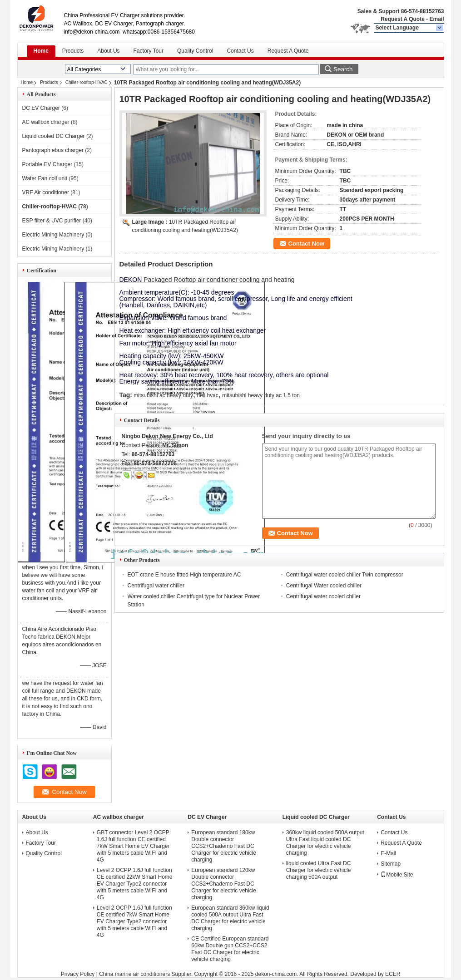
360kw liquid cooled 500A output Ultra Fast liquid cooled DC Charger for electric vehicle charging (325, 843)
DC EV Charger (41, 108)
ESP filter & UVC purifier (52, 221)
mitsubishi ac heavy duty (163, 395)
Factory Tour (149, 51)
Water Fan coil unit (45, 178)
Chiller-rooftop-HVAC (87, 82)
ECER (393, 974)
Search (343, 69)
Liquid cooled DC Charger (54, 136)
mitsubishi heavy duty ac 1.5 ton (261, 395)
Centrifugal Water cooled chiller (324, 586)
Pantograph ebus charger (53, 150)
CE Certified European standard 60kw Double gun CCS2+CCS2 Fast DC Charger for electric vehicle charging (230, 949)
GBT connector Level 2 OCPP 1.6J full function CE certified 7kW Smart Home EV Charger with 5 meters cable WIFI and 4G (133, 846)
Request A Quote (402, 19)
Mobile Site (397, 875)
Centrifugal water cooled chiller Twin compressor (345, 575)
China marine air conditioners (134, 974)
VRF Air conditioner (46, 192)
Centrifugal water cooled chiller (323, 596)
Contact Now (306, 244)
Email (436, 19)
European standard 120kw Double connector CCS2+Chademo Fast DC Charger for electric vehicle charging (224, 884)
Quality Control (195, 51)
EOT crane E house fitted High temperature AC (184, 575)
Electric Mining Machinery (53, 235)
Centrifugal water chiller (156, 586)
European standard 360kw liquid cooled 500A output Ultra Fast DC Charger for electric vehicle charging (230, 918)
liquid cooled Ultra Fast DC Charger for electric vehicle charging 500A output (319, 870)
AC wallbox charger (46, 122)
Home (41, 51)
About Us (108, 51)
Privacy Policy (78, 974)
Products (73, 51)
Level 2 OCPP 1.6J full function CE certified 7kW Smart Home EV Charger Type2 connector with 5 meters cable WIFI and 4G (134, 921)
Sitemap (391, 864)
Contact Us (240, 51)
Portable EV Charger (47, 164)
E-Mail (388, 853)
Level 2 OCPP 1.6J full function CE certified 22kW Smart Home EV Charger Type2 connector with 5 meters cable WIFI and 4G (135, 884)
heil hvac (207, 395)
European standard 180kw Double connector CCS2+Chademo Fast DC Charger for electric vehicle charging (224, 846)
